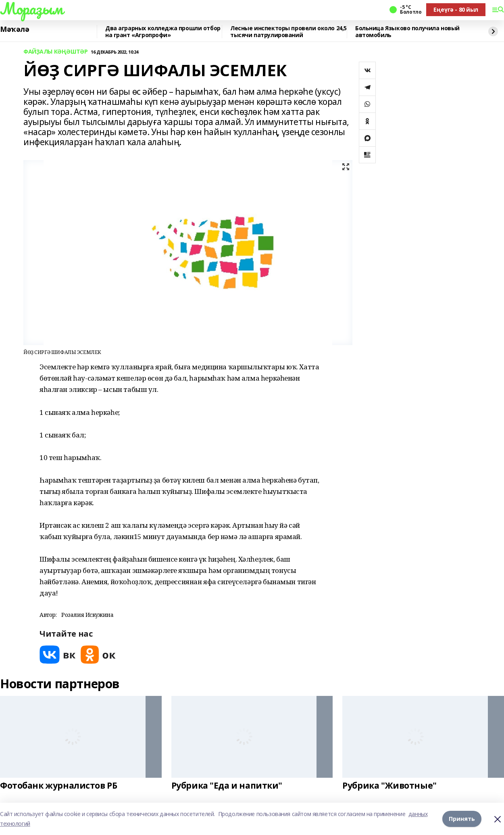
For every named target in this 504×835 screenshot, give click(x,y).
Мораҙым (31, 8)
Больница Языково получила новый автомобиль (407, 32)
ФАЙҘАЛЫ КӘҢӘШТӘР (55, 52)
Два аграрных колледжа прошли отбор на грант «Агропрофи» (163, 32)
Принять (462, 819)
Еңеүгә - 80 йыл (456, 9)
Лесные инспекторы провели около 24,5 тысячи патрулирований (288, 32)
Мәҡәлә (15, 29)
